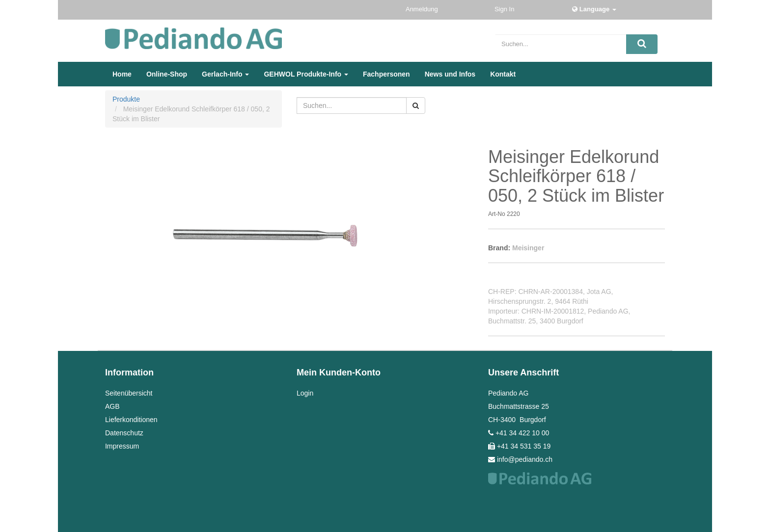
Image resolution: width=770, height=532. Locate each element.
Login (305, 393)
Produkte (126, 99)
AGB (112, 406)
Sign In (505, 9)
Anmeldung (423, 9)
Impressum (122, 446)
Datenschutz (124, 433)
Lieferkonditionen (131, 420)
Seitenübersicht (129, 393)
